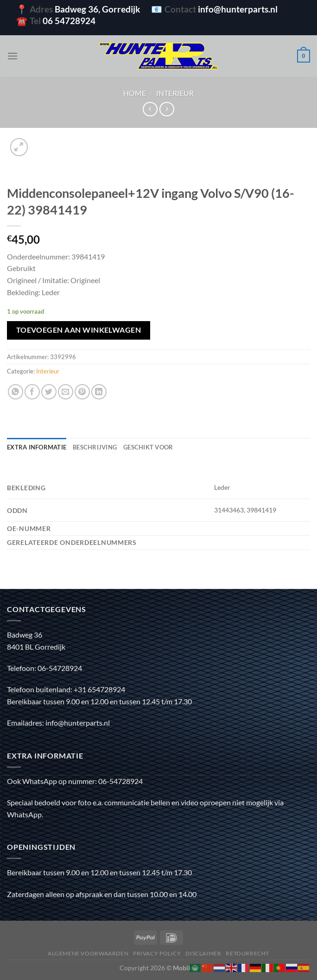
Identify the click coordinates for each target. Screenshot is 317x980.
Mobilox (185, 968)
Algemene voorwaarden (88, 953)
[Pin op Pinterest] (82, 392)
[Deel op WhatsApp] (16, 392)
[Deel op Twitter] (49, 392)
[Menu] (13, 56)
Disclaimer (203, 953)
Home (135, 93)
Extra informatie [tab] (37, 447)
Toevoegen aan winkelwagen (79, 330)
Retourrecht (247, 953)
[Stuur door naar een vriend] (66, 392)
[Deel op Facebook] (32, 392)
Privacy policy (157, 953)
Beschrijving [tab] (95, 447)
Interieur (175, 93)
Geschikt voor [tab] (148, 447)
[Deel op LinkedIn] (99, 392)
